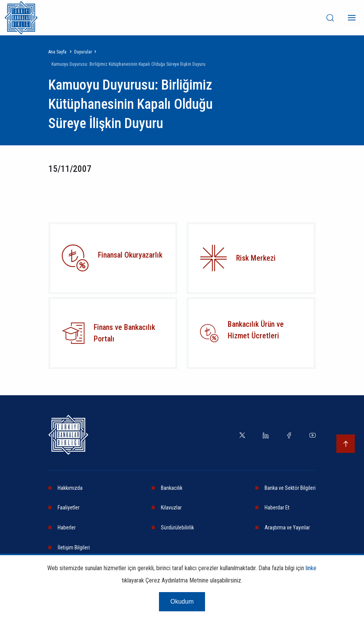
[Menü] (352, 18)
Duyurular (83, 52)
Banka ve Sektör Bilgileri (290, 488)
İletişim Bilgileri (74, 547)
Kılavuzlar (171, 508)
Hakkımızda (70, 488)
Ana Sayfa (57, 52)
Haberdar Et (277, 508)
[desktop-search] (330, 18)
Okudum (182, 602)
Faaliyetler (69, 508)
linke (311, 568)
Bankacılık (172, 488)
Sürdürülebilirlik (177, 527)
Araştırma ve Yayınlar (287, 527)
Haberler (67, 527)
